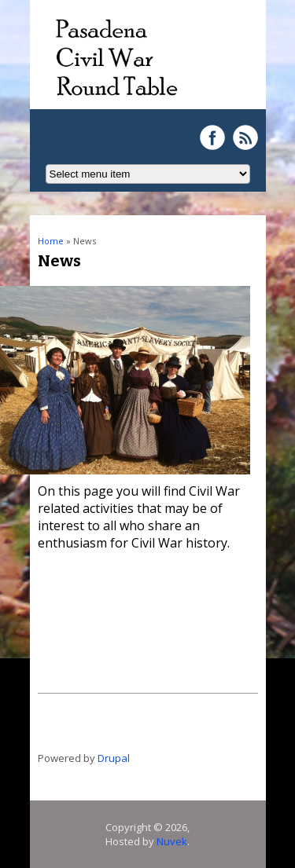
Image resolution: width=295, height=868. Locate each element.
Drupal (114, 758)
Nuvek (172, 841)
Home (51, 241)
